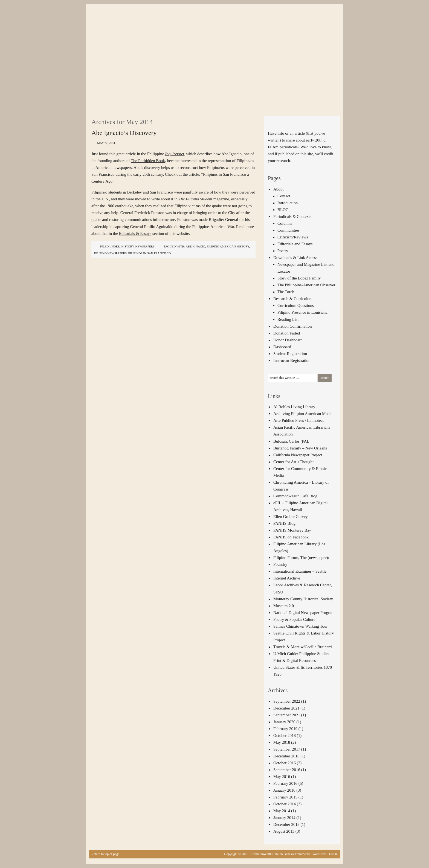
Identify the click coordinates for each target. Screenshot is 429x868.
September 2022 (287, 701)
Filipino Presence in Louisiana (302, 312)
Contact (284, 196)
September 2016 (287, 770)
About (279, 189)
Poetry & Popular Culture (294, 619)
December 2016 (286, 756)
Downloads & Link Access (295, 258)
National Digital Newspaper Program (304, 613)
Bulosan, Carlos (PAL (291, 441)
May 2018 (282, 742)
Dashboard (282, 347)
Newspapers (145, 246)
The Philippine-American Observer (306, 285)
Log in (333, 854)
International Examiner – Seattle (300, 571)
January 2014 (284, 818)
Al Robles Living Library (294, 407)
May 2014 (282, 811)
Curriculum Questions (296, 305)
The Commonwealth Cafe (212, 25)
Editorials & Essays (135, 233)
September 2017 (287, 749)
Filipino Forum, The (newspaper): (301, 558)
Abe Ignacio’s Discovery (124, 133)
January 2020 (284, 722)
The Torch (286, 292)
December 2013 (286, 824)
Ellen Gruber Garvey (291, 517)
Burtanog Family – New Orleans (300, 448)
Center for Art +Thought (293, 462)
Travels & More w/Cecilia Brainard (303, 647)
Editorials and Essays (295, 244)
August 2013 (284, 831)
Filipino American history (228, 246)
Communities (289, 230)
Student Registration (290, 354)
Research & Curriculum (293, 299)
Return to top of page (105, 854)
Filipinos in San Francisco (150, 253)
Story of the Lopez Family (299, 278)
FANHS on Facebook (291, 537)
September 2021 (287, 715)
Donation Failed (287, 333)
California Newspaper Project (298, 455)
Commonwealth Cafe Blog (295, 496)
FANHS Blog (284, 523)
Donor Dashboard (288, 340)
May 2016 (282, 777)
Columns (285, 223)
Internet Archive (287, 578)
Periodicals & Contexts (292, 217)
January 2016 (284, 790)
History (128, 246)
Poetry (283, 251)
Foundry (280, 564)
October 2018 (285, 736)
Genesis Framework (297, 854)
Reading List (288, 319)
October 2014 (285, 804)
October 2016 (285, 763)
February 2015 (285, 797)
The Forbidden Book (148, 161)
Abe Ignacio (195, 246)
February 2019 (285, 729)
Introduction (288, 203)
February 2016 (285, 783)
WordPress (320, 854)
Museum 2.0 (284, 606)
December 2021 (286, 708)
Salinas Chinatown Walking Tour (300, 626)
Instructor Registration (292, 361)
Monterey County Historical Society (303, 599)
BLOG (283, 210)
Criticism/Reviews (293, 237)
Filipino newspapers (110, 253)
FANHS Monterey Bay (292, 530)
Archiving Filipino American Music (303, 414)
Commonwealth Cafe (265, 854)
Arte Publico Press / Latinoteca (299, 420)
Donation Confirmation (292, 326)
